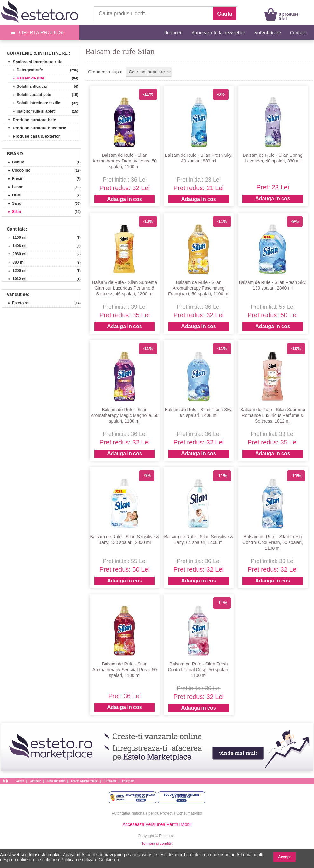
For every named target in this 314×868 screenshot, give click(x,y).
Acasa (20, 781)
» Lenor (13, 187)
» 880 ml (16, 262)
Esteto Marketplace (84, 781)
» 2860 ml (17, 254)
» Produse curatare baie (30, 120)
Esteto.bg (128, 781)
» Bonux (14, 162)
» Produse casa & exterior (32, 136)
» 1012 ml (17, 279)
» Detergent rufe (26, 70)
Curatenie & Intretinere (37, 53)
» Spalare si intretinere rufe (33, 62)
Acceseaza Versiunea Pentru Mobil (157, 824)
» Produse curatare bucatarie (35, 128)
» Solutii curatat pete (30, 95)
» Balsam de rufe (26, 78)
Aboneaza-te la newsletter (218, 33)
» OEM (12, 195)
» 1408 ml (17, 246)
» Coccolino (17, 170)
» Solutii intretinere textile (34, 103)
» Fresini (14, 179)
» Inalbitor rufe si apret (31, 111)
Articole (35, 781)
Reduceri (173, 33)
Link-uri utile (56, 781)
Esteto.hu (110, 781)
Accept (284, 857)
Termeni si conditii (157, 844)
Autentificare (268, 33)
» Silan (12, 212)
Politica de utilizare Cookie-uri (90, 860)
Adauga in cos (124, 199)
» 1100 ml (17, 238)
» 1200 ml (17, 271)
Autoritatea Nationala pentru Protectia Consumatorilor (157, 813)
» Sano (12, 203)
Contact (298, 33)
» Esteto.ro (16, 303)
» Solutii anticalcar (28, 86)
